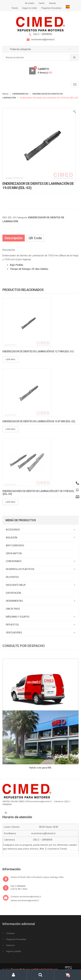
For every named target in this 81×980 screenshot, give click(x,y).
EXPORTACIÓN (13, 593)
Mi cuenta (30, 3)
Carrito (42, 3)
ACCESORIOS (13, 530)
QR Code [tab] (35, 238)
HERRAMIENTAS (20, 94)
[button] (74, 112)
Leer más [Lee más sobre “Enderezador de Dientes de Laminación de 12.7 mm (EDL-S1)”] (10, 361)
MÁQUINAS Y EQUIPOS (18, 617)
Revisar (53, 3)
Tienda (15, 8)
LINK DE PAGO (13, 609)
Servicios (10, 945)
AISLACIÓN (12, 538)
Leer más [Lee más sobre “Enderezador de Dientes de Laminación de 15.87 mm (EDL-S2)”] (10, 431)
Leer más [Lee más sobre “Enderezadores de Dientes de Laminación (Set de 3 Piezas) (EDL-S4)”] (10, 504)
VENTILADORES (14, 633)
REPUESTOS (12, 625)
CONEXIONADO (14, 561)
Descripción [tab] (14, 238)
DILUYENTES (12, 577)
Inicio (5, 94)
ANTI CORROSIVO (15, 546)
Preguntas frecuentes (51, 8)
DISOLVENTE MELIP (16, 585)
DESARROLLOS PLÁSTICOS (20, 569)
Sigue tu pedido (14, 951)
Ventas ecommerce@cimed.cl (25, 900)
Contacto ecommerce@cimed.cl (26, 897)
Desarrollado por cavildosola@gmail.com (34, 969)
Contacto (10, 933)
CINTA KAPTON (14, 553)
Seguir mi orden (30, 8)
